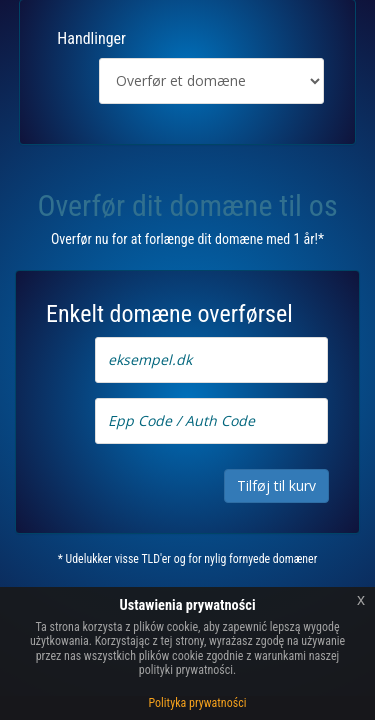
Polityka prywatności (198, 703)
